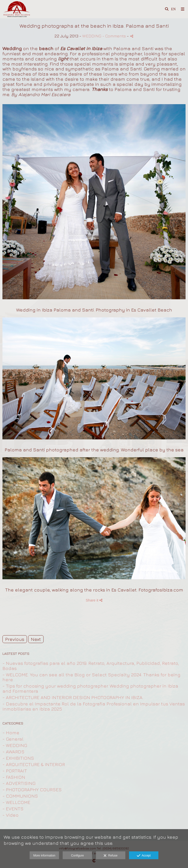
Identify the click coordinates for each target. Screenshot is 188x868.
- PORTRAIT (15, 771)
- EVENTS (13, 809)
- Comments (115, 36)
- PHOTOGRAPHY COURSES (32, 790)
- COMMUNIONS (20, 796)
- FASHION (14, 777)
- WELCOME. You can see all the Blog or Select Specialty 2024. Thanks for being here (91, 677)
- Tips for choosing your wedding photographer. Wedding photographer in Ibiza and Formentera (90, 688)
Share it (94, 600)
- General (13, 739)
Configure (77, 856)
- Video (11, 815)
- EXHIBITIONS (18, 758)
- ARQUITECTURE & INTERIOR (34, 764)
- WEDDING (15, 745)
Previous (15, 639)
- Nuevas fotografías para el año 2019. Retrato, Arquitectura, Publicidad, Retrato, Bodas (91, 666)
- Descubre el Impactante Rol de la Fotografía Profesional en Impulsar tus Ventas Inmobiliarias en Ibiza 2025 (94, 706)
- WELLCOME (16, 802)
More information (44, 856)
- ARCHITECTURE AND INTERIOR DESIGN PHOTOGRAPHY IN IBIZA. (73, 697)
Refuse (111, 856)
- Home (11, 733)
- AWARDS (13, 752)
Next (36, 639)
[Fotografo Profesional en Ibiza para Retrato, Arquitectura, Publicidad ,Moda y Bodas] (17, 9)
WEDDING (92, 36)
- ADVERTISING (19, 783)
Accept (144, 856)
